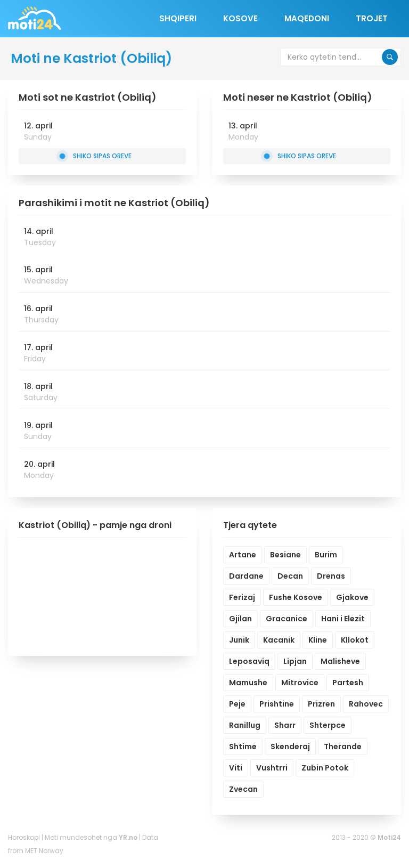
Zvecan (243, 789)
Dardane (246, 576)
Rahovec (366, 704)
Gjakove (352, 597)
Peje (237, 704)
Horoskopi (24, 837)
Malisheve (340, 661)
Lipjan (295, 661)
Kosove (240, 18)
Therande (343, 747)
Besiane (285, 555)
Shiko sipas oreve (96, 156)
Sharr (285, 725)
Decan (290, 576)
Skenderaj (290, 747)
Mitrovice (300, 683)
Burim (326, 555)
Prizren (321, 704)
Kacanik (279, 640)
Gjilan (240, 619)
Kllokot (355, 640)
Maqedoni (307, 18)
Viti (236, 768)
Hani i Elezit (343, 619)
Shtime (243, 747)
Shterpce (328, 725)
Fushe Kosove (296, 597)
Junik (239, 640)
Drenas (331, 576)
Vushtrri (272, 768)
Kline (318, 640)
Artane (243, 555)
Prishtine (277, 704)
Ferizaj (242, 597)
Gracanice (287, 619)
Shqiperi (178, 18)
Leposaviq (249, 661)
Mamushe (248, 683)
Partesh (348, 683)
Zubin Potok (325, 768)
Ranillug (245, 725)
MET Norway (44, 851)
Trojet (372, 18)
